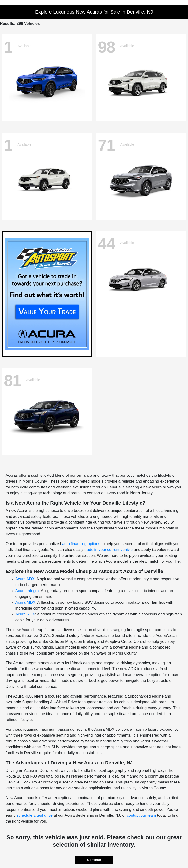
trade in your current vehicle (109, 550)
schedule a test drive (35, 815)
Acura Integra (27, 591)
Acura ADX (25, 579)
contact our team (141, 815)
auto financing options (81, 544)
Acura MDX (25, 602)
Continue (94, 860)
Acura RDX (25, 614)
